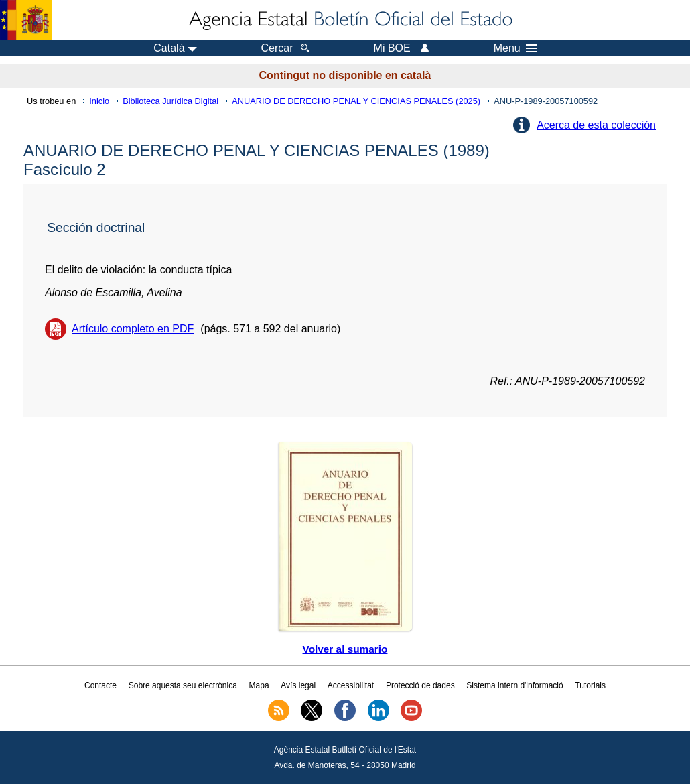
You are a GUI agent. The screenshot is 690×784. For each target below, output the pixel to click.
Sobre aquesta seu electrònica (183, 685)
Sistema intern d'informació (514, 685)
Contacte (100, 685)
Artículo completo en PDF (133, 329)
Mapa (259, 685)
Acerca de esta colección (596, 125)
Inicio (99, 101)
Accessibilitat (351, 685)
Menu (515, 48)
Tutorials (590, 685)
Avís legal (298, 685)
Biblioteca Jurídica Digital (170, 101)
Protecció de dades (420, 685)
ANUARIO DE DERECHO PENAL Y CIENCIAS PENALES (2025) (356, 101)
